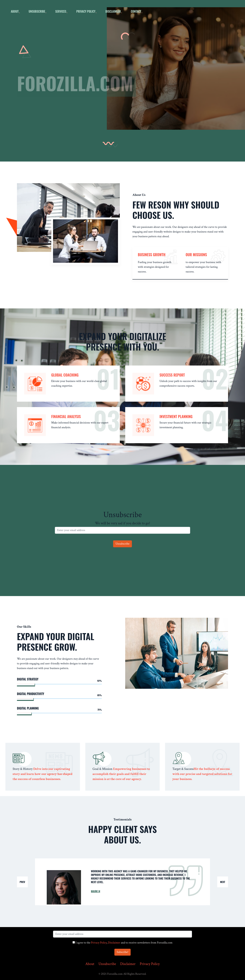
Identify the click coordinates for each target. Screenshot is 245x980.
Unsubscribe (37, 11)
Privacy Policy (86, 11)
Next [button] (223, 882)
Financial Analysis (66, 416)
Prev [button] (22, 882)
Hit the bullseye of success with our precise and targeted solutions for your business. (202, 774)
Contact (136, 11)
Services (61, 11)
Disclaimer (114, 943)
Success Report (172, 375)
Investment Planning (176, 416)
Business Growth (152, 255)
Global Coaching (65, 375)
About (90, 964)
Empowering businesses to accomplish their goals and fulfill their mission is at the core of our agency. (121, 774)
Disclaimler (113, 11)
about (15, 11)
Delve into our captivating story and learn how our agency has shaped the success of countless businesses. (42, 774)
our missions (196, 255)
